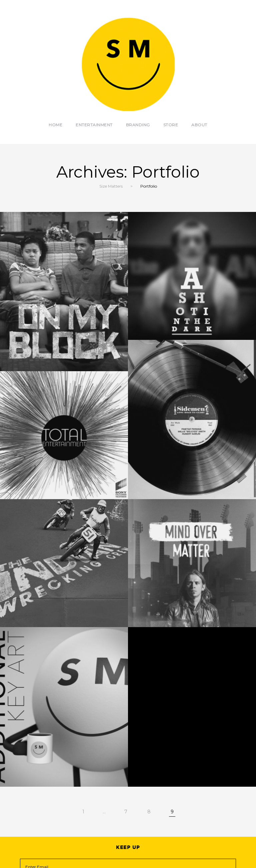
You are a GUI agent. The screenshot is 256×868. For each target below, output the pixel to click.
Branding (138, 125)
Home (55, 125)
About (199, 125)
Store (171, 125)
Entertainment (94, 125)
